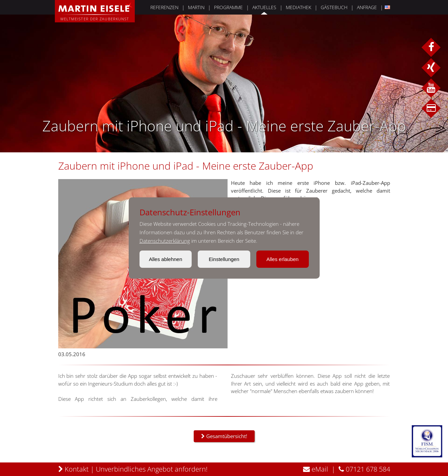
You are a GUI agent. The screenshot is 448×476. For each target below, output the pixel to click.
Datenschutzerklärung (165, 241)
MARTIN (196, 7)
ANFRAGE (367, 7)
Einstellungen (224, 259)
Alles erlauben (283, 259)
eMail (316, 469)
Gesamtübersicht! (224, 436)
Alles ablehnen (166, 259)
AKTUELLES (264, 7)
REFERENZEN (164, 7)
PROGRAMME (228, 7)
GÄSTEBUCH (334, 7)
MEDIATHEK (298, 7)
